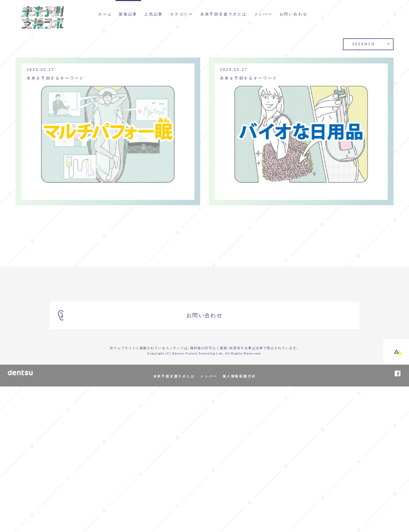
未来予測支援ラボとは (224, 14)
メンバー (263, 14)
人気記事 (154, 14)
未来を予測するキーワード (56, 223)
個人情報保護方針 (239, 522)
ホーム (105, 14)
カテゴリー (182, 14)
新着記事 (128, 14)
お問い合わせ (294, 14)
